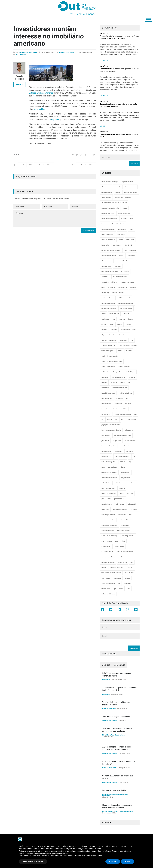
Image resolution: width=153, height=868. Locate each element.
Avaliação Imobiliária (109, 720)
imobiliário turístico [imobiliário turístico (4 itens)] (125, 393)
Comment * (55, 218)
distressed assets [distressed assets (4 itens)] (126, 309)
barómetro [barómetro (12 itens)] (105, 224)
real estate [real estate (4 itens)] (122, 515)
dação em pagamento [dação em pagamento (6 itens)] (126, 303)
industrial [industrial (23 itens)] (118, 404)
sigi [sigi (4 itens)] (132, 562)
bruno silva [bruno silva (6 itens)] (105, 245)
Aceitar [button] (127, 861)
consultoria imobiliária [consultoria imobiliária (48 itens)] (109, 282)
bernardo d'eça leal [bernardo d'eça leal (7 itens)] (108, 229)
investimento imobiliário (44, 165)
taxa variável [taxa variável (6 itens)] (106, 578)
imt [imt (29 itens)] (127, 398)
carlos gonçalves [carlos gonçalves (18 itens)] (130, 250)
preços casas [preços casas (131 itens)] (106, 499)
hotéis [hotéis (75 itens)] (123, 383)
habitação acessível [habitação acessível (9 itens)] (119, 377)
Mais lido (106, 665)
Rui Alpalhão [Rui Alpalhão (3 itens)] (106, 546)
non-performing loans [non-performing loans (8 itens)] (109, 462)
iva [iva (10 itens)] (122, 420)
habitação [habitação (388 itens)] (105, 377)
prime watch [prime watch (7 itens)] (132, 504)
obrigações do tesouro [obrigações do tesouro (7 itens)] (109, 472)
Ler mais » (104, 60)
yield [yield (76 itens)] (128, 589)
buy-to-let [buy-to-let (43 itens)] (128, 245)
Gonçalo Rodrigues (66, 52)
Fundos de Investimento (111, 812)
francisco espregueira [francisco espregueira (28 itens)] (109, 346)
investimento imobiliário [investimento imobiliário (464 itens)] (122, 414)
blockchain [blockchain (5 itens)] (122, 229)
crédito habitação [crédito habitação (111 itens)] (118, 293)
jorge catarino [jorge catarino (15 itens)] (131, 420)
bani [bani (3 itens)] (132, 219)
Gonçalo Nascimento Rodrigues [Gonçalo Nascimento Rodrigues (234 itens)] (124, 372)
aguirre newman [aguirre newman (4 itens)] (128, 182)
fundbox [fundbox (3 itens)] (129, 351)
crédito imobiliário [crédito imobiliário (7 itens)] (108, 298)
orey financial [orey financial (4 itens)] (126, 478)
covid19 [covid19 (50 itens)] (133, 287)
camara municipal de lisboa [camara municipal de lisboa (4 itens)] (111, 250)
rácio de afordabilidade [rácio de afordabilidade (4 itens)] (125, 552)
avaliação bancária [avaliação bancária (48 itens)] (108, 213)
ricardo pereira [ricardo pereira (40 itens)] (107, 541)
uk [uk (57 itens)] (119, 583)
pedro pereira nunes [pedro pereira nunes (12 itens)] (108, 488)
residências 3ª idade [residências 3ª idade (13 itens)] (125, 520)
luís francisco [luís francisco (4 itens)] (106, 451)
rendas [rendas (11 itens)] (112, 520)
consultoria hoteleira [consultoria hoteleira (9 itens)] (120, 277)
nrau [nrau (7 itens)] (103, 467)
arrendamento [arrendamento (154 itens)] (106, 198)
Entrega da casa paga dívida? (115, 790)
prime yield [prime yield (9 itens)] (105, 509)
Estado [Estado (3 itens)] (131, 319)
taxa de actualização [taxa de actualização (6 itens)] (117, 568)
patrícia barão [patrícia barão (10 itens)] (131, 483)
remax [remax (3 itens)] (104, 520)
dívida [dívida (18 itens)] (104, 314)
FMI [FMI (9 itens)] (132, 340)
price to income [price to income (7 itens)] (107, 504)
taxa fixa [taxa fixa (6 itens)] (130, 568)
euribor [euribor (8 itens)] (119, 324)
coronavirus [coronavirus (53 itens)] (123, 287)
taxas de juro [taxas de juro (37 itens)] (129, 573)
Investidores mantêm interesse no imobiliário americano (49, 36)
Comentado (119, 665)
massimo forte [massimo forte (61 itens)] (106, 457)
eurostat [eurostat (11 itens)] (129, 324)
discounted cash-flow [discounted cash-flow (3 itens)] (109, 309)
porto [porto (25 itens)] (122, 494)
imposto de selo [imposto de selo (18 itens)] (107, 398)
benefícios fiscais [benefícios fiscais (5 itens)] (118, 224)
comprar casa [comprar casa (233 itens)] (106, 266)
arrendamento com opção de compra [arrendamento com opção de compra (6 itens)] (114, 203)
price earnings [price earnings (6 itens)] (119, 499)
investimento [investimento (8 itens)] (106, 414)
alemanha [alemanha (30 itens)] (118, 187)
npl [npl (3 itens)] (130, 462)
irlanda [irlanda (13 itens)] (109, 420)
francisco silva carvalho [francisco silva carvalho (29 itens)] (128, 346)
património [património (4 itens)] (118, 483)
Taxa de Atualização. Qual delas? (116, 717)
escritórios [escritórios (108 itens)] (105, 319)
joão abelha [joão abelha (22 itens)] (129, 430)
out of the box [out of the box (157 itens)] (106, 483)
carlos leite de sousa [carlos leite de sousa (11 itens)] (109, 256)
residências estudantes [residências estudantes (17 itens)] (109, 525)
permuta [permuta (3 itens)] (122, 488)
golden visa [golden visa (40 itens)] (105, 372)
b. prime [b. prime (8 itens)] (124, 219)
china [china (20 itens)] (110, 261)
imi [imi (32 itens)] (129, 383)
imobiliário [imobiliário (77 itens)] (105, 388)
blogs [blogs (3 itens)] (132, 229)
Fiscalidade (106, 680)
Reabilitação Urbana (118, 735)
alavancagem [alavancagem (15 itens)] (106, 187)
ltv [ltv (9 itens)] (129, 446)
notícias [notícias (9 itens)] (123, 462)
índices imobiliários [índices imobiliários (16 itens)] (108, 594)
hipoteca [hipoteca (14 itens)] (132, 377)
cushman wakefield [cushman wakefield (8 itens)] (108, 303)
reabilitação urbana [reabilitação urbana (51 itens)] (108, 515)
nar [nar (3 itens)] (134, 457)
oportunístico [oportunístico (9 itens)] (125, 472)
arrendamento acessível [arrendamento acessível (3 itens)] (123, 198)
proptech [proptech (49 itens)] (134, 509)
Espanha (55, 120)
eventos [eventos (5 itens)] (104, 330)
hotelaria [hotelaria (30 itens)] (114, 383)
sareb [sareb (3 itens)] (120, 557)
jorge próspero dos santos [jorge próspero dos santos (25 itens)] (111, 425)
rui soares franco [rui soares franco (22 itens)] (107, 552)
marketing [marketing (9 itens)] (129, 451)
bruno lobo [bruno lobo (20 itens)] (130, 240)
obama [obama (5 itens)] (123, 467)
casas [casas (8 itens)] (121, 256)
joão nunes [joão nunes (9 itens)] (105, 441)
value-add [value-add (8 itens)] (127, 583)
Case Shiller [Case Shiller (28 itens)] (131, 256)
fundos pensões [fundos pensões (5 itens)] (124, 367)
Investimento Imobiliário (28, 52)
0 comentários (21, 54)
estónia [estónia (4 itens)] (104, 324)
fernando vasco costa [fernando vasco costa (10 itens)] (128, 330)
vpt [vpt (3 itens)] (115, 589)
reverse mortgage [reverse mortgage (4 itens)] (108, 531)
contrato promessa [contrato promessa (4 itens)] (127, 282)
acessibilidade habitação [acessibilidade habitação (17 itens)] (110, 182)
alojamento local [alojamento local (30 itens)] (130, 187)
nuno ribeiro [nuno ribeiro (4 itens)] (113, 467)
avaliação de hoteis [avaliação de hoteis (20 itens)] (125, 213)
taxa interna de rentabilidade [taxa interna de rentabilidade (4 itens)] (111, 573)
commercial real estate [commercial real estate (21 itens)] (124, 261)
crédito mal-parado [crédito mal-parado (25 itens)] (124, 298)
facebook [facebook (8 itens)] (114, 330)
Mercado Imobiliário (109, 709)
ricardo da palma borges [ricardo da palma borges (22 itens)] (110, 536)
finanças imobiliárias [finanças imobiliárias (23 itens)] (109, 340)
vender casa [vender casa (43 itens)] (106, 589)
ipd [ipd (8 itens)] (135, 414)
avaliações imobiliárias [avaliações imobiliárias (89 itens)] (109, 219)
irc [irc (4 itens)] (102, 420)
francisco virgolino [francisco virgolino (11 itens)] (108, 351)
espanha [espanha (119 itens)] (122, 319)
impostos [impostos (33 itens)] (119, 398)
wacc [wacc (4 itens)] (121, 589)
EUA (30, 165)
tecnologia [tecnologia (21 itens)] (117, 578)
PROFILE (19, 85)
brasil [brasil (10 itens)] (121, 240)
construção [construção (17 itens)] (125, 272)
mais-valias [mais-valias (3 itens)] (118, 451)
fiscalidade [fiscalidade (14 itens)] (123, 340)
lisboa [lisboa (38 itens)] (104, 446)
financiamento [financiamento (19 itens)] (124, 335)
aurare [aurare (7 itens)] (125, 208)
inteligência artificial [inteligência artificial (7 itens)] (120, 409)
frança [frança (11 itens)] (120, 351)
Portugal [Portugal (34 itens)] (130, 494)
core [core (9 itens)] (103, 287)
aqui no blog (40, 109)
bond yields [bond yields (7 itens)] (121, 235)
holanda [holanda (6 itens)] (104, 383)
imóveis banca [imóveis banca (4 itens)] (106, 404)
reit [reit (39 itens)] (130, 515)
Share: (16, 154)
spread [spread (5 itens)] (104, 568)
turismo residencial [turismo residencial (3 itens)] (108, 583)
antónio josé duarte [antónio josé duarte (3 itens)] (131, 192)
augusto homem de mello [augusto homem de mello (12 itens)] (110, 208)
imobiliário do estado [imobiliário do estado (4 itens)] (120, 388)
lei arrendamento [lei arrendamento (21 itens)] (131, 441)
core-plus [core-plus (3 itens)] (111, 287)
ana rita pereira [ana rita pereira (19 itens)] (107, 192)
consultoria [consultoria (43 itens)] (105, 277)
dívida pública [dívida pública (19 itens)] (114, 314)
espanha (22, 165)
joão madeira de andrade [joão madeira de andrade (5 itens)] (122, 435)
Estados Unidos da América (41, 93)
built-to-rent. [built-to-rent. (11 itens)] (117, 245)
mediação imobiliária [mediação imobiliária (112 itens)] (122, 457)
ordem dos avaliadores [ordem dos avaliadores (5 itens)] (109, 478)
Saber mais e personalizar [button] (33, 861)
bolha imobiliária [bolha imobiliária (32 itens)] (107, 235)
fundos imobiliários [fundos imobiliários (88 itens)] (108, 367)
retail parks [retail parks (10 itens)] (125, 525)
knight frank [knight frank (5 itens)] (117, 441)
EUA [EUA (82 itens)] (112, 324)
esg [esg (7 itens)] (114, 319)
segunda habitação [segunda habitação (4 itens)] (108, 562)
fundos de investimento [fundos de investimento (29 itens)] (110, 356)
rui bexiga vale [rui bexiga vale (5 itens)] (119, 546)
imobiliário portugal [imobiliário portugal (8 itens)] (108, 393)
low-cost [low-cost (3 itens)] (122, 446)
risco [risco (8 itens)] (123, 541)
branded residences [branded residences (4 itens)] (108, 240)
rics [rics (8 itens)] (117, 541)
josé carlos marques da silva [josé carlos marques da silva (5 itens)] (111, 430)
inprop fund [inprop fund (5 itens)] (106, 409)
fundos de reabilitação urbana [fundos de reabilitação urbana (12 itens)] (112, 361)
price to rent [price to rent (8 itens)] (120, 504)
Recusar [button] (113, 861)
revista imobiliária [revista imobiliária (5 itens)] (123, 531)
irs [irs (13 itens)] (116, 420)
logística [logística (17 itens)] (112, 446)
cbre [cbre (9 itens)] (103, 261)
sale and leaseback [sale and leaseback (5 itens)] (108, 557)
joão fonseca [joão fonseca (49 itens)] (106, 435)
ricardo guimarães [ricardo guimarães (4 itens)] (128, 536)
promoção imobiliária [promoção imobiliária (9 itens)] (120, 509)
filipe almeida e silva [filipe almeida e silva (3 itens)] (108, 335)
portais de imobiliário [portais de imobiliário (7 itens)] (109, 494)
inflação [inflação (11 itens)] (128, 404)
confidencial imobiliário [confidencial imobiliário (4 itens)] (110, 272)
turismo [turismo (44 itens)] (127, 578)
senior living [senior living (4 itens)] (123, 562)
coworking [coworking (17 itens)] (105, 293)
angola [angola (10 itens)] (118, 192)
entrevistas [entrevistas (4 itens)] (127, 314)
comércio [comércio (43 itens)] (118, 266)
